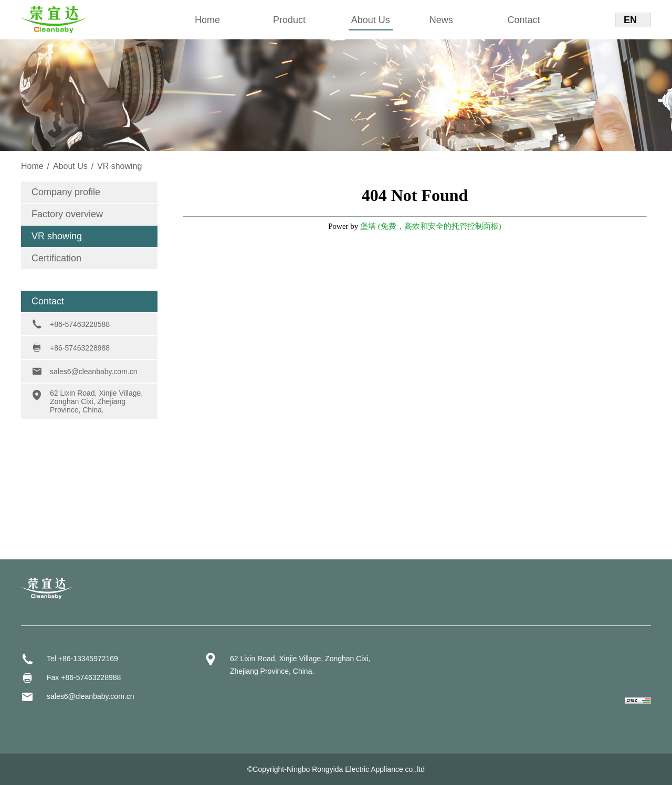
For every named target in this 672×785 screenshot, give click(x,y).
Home (207, 20)
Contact (524, 20)
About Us (371, 20)
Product (289, 20)
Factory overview (67, 214)
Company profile (66, 192)
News (441, 20)
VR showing (57, 236)
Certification (56, 258)
